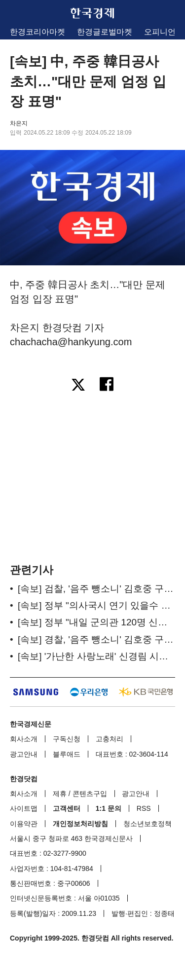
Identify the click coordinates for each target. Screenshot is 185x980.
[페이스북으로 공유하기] (108, 386)
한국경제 (93, 13)
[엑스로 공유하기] (78, 386)
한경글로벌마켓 (105, 32)
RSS (144, 808)
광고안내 (24, 754)
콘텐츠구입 (90, 794)
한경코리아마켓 (37, 32)
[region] (93, 477)
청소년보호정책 (148, 824)
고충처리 (110, 739)
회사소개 (24, 739)
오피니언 (160, 32)
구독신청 (67, 739)
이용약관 (24, 824)
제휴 (60, 794)
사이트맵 (24, 808)
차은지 (19, 123)
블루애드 (67, 754)
